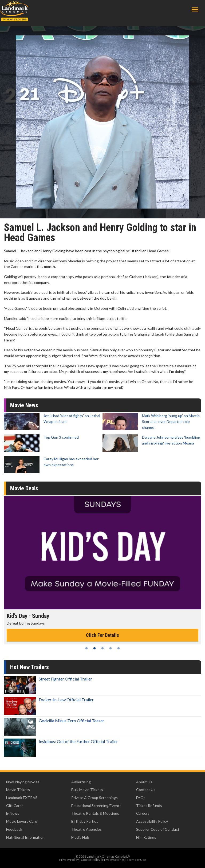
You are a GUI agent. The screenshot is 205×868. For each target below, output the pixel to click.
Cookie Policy (90, 860)
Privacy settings (113, 860)
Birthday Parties (85, 821)
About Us (144, 782)
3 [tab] (102, 648)
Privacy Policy (69, 860)
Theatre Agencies (86, 829)
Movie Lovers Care (22, 821)
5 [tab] (119, 648)
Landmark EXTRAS (22, 798)
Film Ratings (146, 837)
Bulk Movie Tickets (87, 790)
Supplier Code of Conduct (158, 829)
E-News (13, 813)
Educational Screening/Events (96, 806)
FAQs (141, 798)
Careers (143, 813)
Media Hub (80, 837)
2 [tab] (94, 648)
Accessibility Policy (152, 821)
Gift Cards (15, 806)
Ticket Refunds (149, 806)
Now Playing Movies (23, 782)
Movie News (24, 405)
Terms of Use (136, 860)
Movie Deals (24, 488)
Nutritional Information (25, 837)
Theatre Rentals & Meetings (95, 813)
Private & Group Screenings (94, 798)
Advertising (81, 782)
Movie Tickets (18, 790)
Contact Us (146, 790)
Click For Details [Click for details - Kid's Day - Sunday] (102, 635)
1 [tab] (86, 648)
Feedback (14, 829)
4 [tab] (111, 648)
